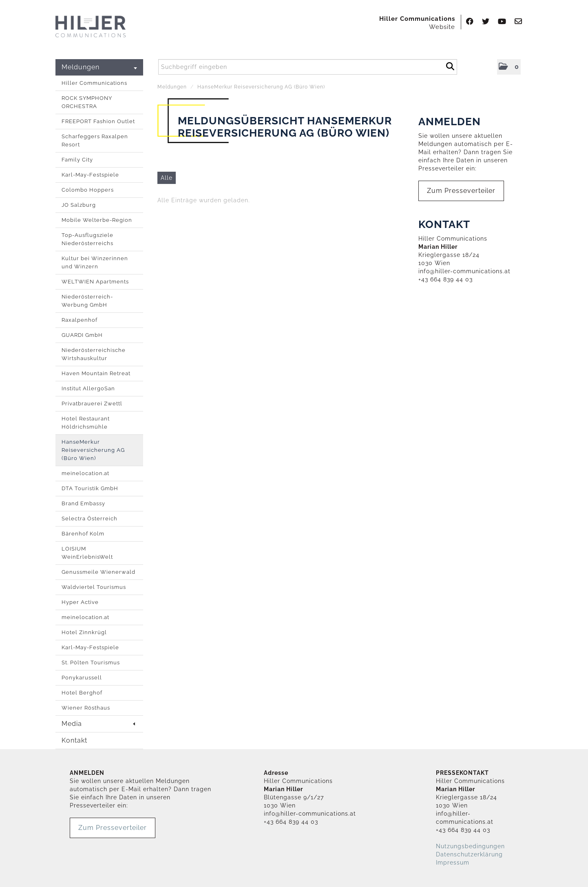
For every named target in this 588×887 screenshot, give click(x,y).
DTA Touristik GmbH (90, 488)
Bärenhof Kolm (83, 534)
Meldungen (99, 67)
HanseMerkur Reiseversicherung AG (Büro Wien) (93, 450)
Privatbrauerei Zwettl (92, 404)
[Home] (91, 27)
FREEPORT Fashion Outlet (98, 121)
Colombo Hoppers (88, 190)
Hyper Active (80, 602)
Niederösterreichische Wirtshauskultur (94, 354)
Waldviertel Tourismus (94, 587)
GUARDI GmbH (82, 335)
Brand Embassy (83, 503)
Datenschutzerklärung (469, 854)
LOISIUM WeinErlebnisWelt (87, 553)
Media (98, 724)
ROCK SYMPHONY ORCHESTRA (87, 102)
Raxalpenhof (80, 320)
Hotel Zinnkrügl (84, 632)
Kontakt (74, 740)
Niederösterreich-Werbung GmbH (87, 301)
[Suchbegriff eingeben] (308, 67)
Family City (77, 160)
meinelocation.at (85, 473)
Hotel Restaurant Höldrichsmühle (86, 423)
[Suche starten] (450, 65)
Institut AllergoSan (88, 388)
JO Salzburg (79, 205)
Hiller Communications (94, 83)
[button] (509, 67)
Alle (167, 178)
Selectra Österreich (90, 519)
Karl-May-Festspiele (90, 175)
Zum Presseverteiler (461, 191)
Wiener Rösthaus (86, 708)
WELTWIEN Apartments (95, 282)
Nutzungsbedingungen (470, 846)
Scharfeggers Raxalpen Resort (95, 140)
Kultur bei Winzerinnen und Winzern (95, 262)
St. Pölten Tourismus (91, 662)
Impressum (453, 863)
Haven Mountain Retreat (96, 373)
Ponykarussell (82, 678)
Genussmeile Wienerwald (98, 572)
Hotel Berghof (82, 693)
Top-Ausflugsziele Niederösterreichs (87, 239)
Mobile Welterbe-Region (97, 220)
